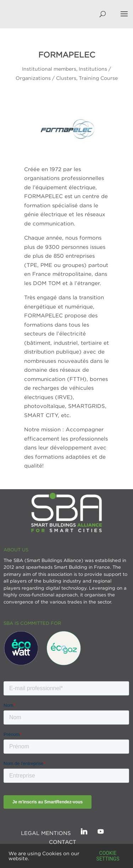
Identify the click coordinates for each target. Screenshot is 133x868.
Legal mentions (46, 833)
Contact (63, 842)
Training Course (98, 78)
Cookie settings (108, 856)
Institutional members (49, 69)
